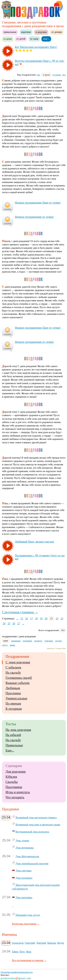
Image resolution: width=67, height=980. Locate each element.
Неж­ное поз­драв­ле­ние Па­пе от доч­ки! (38, 203)
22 (57, 618)
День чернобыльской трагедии (32, 863)
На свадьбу (13, 673)
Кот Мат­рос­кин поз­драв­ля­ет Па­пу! (36, 47)
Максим (51, 943)
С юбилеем (13, 667)
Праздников (14, 787)
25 (9, 623)
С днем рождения (18, 662)
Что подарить (15, 797)
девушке (49, 641)
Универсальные (16, 698)
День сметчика (23, 871)
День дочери (22, 841)
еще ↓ (46, 39)
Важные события (18, 683)
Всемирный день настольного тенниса (36, 817)
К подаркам (14, 709)
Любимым (13, 688)
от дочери (57, 32)
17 (31, 618)
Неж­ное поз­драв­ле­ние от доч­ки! (34, 217)
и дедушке (41, 32)
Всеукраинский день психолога (32, 832)
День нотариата (24, 878)
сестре (59, 641)
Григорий (30, 943)
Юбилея (11, 777)
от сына (34, 39)
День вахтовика (24, 897)
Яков (29, 952)
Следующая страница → (20, 612)
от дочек (8, 39)
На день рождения (18, 730)
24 (4, 623)
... (17, 618)
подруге (38, 641)
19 (41, 618)
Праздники (13, 693)
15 (22, 618)
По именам (13, 704)
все (64, 75)
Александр (18, 943)
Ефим (15, 952)
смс (38, 75)
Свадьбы (12, 782)
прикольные (10, 32)
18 (36, 618)
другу (5, 645)
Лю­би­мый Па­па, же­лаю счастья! (34, 542)
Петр (22, 952)
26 (14, 623)
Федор (61, 943)
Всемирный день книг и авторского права (38, 825)
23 (62, 618)
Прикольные (14, 745)
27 (19, 623)
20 (46, 618)
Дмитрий (41, 943)
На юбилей (13, 735)
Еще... (10, 750)
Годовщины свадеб (19, 678)
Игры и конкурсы (18, 792)
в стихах (57, 75)
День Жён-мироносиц (27, 856)
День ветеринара (25, 848)
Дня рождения (16, 772)
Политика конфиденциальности (17, 972)
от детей (21, 39)
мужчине (27, 641)
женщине (16, 641)
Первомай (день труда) (28, 915)
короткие (26, 32)
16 (27, 618)
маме (13, 645)
